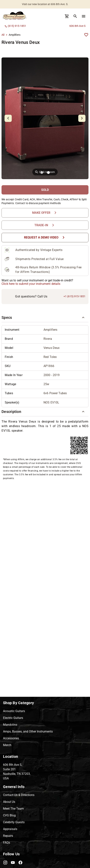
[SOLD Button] (45, 190)
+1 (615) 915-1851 (74, 296)
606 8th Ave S (77, 26)
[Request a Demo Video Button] (45, 237)
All (3, 35)
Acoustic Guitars (14, 711)
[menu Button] (84, 16)
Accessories (11, 738)
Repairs (8, 836)
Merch (7, 745)
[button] (45, 318)
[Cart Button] (67, 16)
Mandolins (10, 725)
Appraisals (10, 829)
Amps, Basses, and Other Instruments (28, 731)
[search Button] (75, 16)
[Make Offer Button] (45, 213)
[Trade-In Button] (45, 225)
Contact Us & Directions (19, 795)
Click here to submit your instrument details (31, 284)
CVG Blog (9, 815)
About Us (9, 802)
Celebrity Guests (14, 822)
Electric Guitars (13, 718)
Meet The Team (13, 809)
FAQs (7, 843)
